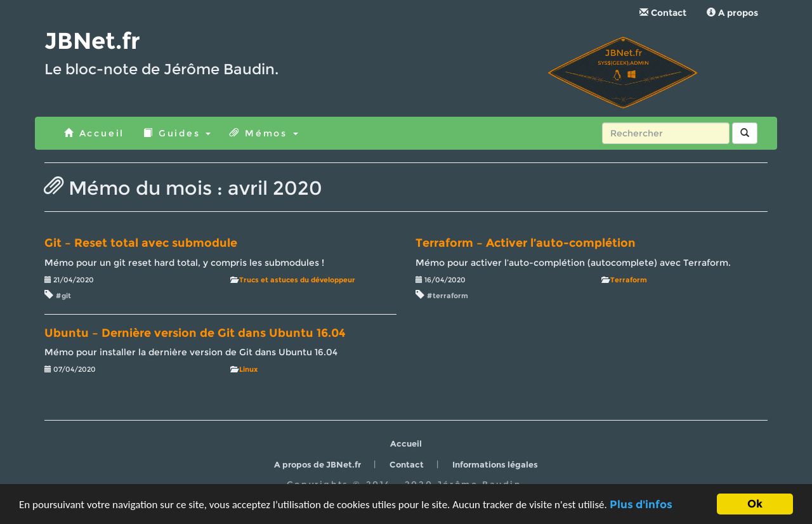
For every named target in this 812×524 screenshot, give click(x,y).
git (66, 296)
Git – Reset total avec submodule (141, 243)
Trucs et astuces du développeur (297, 280)
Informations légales (495, 464)
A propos (732, 13)
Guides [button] (177, 133)
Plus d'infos (641, 505)
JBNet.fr (92, 41)
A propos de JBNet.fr (318, 464)
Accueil (94, 133)
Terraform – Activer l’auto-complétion (526, 243)
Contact (663, 13)
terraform (450, 296)
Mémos (264, 133)
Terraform (629, 280)
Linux (248, 369)
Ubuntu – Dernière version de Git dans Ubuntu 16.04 (195, 333)
